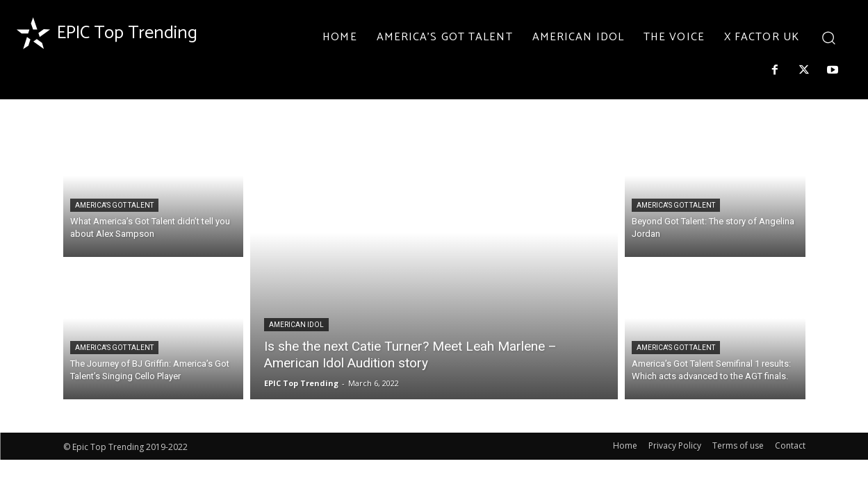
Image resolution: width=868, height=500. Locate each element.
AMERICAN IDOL (296, 325)
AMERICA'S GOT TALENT (114, 205)
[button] (828, 37)
